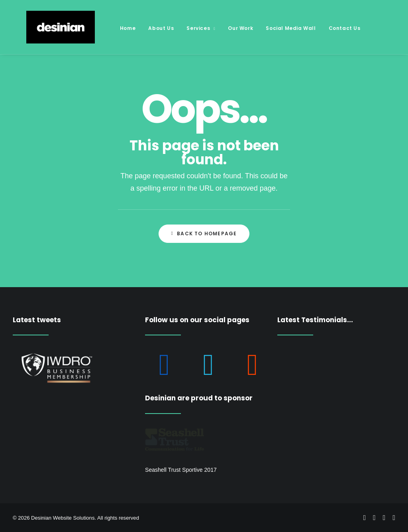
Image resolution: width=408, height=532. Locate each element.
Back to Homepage (204, 233)
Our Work (227, 28)
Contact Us (331, 28)
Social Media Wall (277, 28)
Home (114, 28)
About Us (147, 28)
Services (187, 28)
